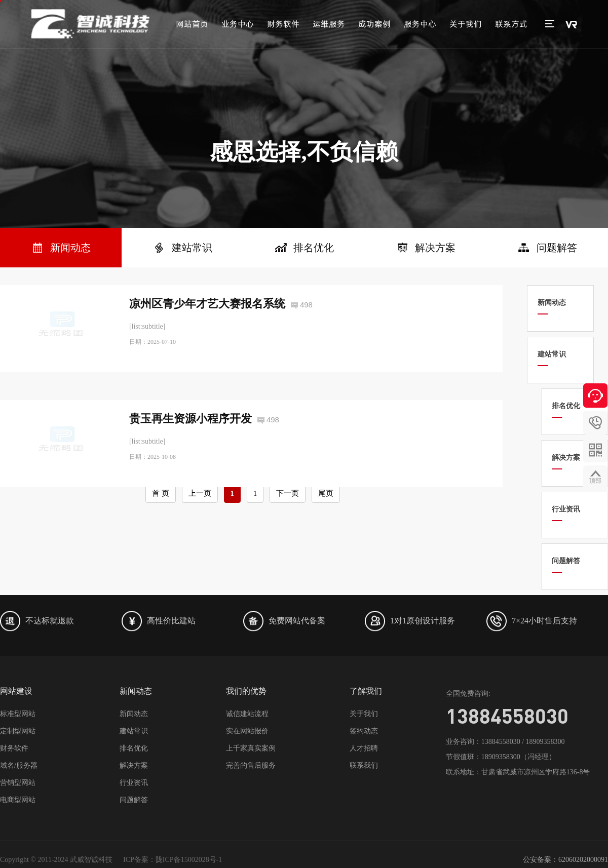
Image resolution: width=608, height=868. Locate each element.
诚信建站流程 (247, 714)
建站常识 (134, 731)
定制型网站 (18, 731)
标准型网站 (18, 714)
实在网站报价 (247, 731)
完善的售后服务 (251, 765)
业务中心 (238, 24)
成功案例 (374, 24)
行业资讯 (134, 783)
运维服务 (329, 24)
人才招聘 (364, 748)
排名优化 (134, 748)
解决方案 (134, 765)
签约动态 (364, 731)
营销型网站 (18, 783)
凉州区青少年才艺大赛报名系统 (207, 304)
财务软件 (283, 24)
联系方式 (511, 24)
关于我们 (466, 24)
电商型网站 (18, 800)
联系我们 (364, 765)
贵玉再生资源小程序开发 (191, 445)
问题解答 (134, 800)
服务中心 (420, 24)
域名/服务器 (19, 765)
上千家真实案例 (251, 748)
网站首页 (192, 24)
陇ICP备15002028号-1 (189, 860)
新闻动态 (134, 714)
